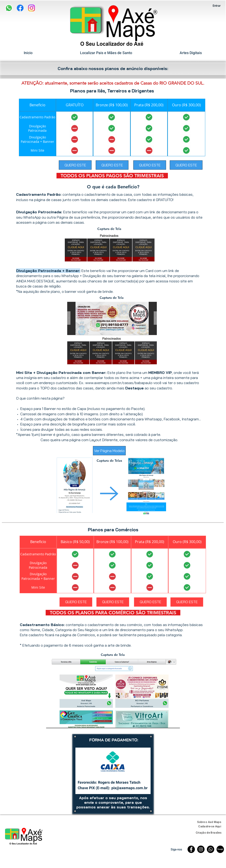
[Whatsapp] (211, 849)
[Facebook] (20, 8)
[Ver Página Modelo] (109, 451)
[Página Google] (220, 849)
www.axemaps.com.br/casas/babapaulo (119, 383)
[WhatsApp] (9, 8)
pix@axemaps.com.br (129, 788)
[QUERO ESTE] (75, 165)
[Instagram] (31, 8)
